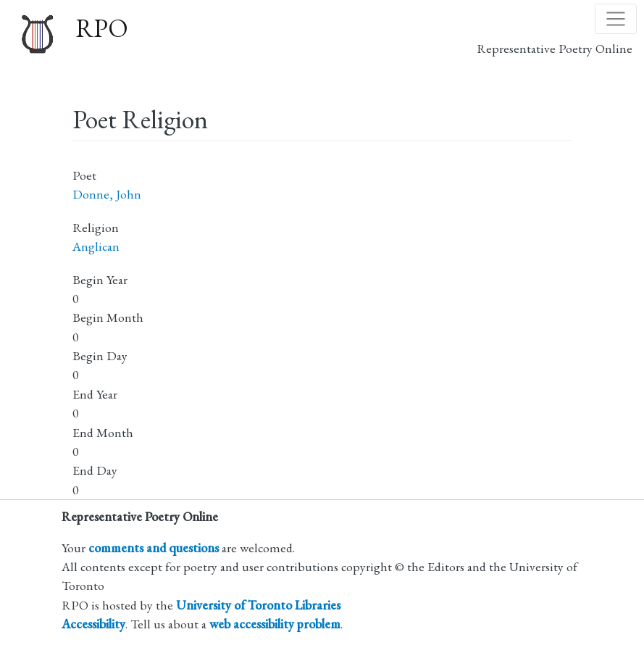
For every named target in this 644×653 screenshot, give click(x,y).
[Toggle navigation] (616, 19)
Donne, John (107, 194)
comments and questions (154, 548)
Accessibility (93, 624)
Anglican (96, 246)
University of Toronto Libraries (258, 605)
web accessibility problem (275, 624)
